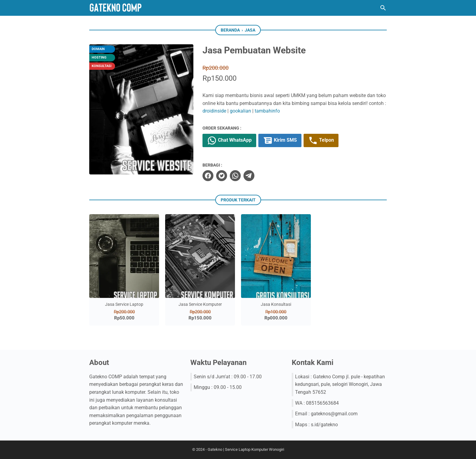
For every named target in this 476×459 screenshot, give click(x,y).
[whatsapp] (235, 176)
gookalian (240, 111)
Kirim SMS (280, 140)
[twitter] (222, 176)
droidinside (214, 111)
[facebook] (208, 176)
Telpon (321, 140)
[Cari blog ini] (383, 8)
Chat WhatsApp (229, 140)
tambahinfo (267, 111)
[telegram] (249, 176)
